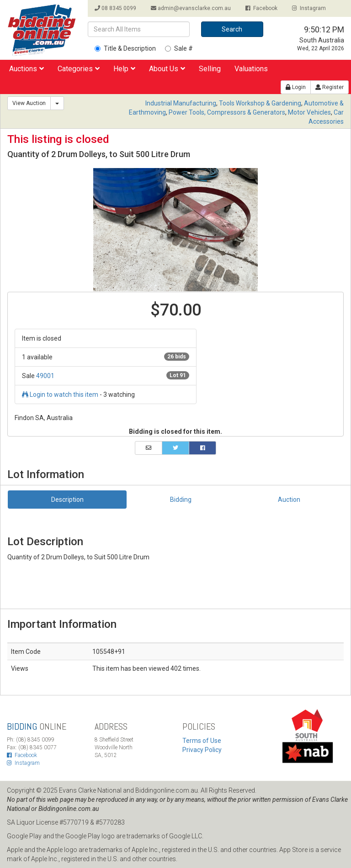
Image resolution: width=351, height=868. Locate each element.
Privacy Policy (202, 750)
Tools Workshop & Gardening (260, 103)
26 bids (177, 357)
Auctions (27, 69)
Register (330, 87)
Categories (79, 69)
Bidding (181, 500)
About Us (167, 69)
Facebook (261, 8)
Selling (210, 69)
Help (124, 69)
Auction (289, 500)
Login (296, 87)
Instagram (309, 8)
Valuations (251, 69)
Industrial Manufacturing (181, 103)
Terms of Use (202, 741)
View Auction (29, 103)
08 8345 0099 (115, 8)
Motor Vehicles (309, 112)
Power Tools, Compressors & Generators (227, 112)
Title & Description (125, 48)
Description (67, 500)
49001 (45, 376)
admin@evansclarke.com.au (191, 8)
